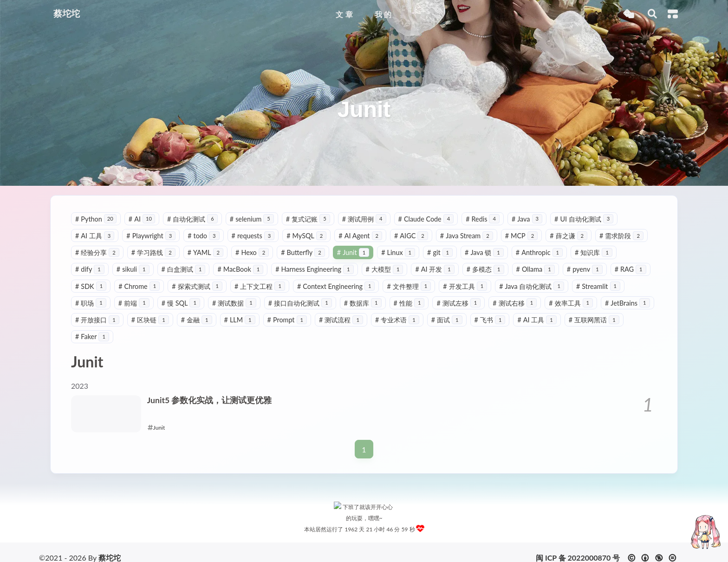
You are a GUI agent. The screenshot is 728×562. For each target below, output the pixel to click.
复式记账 (308, 219)
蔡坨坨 (110, 547)
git (440, 252)
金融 (197, 320)
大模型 (385, 269)
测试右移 (515, 303)
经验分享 (97, 252)
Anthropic (539, 252)
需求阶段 (621, 236)
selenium (252, 219)
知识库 (594, 252)
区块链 (150, 320)
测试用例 (364, 219)
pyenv (585, 269)
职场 (91, 303)
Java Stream (467, 236)
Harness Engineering (314, 269)
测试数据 (234, 303)
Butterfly (303, 252)
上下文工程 (260, 286)
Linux (398, 252)
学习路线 (153, 252)
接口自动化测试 (300, 303)
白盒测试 (184, 269)
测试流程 (341, 320)
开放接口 (97, 320)
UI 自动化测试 (584, 219)
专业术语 (397, 320)
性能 (409, 303)
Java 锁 (484, 252)
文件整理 (409, 286)
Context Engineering (336, 286)
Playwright (151, 236)
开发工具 (465, 286)
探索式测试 (197, 286)
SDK (91, 286)
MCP (521, 236)
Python (96, 219)
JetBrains (627, 303)
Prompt (287, 320)
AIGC (411, 236)
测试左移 (458, 303)
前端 (134, 303)
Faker (92, 337)
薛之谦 (569, 236)
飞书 (490, 320)
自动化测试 (192, 219)
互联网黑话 (594, 320)
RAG (630, 269)
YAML (205, 252)
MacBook (240, 269)
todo (203, 236)
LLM (240, 320)
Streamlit (598, 286)
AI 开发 (435, 269)
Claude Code (426, 219)
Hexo (252, 252)
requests (253, 236)
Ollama (536, 269)
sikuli (133, 269)
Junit (353, 252)
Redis (483, 219)
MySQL (306, 236)
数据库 (363, 303)
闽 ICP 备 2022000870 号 (578, 547)
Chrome (139, 286)
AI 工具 (95, 236)
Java (527, 219)
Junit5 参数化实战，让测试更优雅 (210, 400)
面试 (447, 320)
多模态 (485, 269)
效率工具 (571, 303)
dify (90, 269)
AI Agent (360, 236)
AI (142, 219)
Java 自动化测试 (532, 286)
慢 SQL (181, 303)
